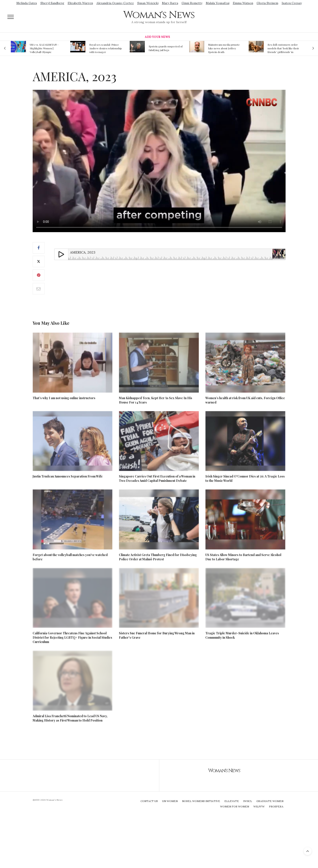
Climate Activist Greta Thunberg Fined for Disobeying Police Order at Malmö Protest (158, 557)
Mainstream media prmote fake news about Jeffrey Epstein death (224, 48)
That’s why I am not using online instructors (64, 398)
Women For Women (235, 806)
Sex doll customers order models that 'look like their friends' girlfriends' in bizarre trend (283, 48)
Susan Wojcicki (148, 3)
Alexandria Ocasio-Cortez (115, 3)
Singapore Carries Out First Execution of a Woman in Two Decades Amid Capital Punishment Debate (157, 478)
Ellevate (232, 801)
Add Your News (157, 37)
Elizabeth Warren (80, 3)
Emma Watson (243, 3)
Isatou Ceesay (292, 3)
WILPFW (259, 806)
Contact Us (149, 801)
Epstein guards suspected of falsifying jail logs (166, 48)
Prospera (276, 806)
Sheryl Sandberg (52, 3)
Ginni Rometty (192, 3)
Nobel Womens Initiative (201, 801)
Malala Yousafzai (218, 3)
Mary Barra (170, 3)
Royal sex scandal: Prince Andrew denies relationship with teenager (106, 48)
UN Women (170, 801)
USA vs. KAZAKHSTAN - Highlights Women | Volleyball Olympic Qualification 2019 (44, 48)
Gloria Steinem (267, 3)
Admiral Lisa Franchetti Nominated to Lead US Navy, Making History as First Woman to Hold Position (70, 718)
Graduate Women (270, 801)
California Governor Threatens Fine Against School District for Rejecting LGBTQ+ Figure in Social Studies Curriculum (72, 637)
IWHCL (248, 801)
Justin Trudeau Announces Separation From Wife (68, 476)
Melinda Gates (27, 3)
